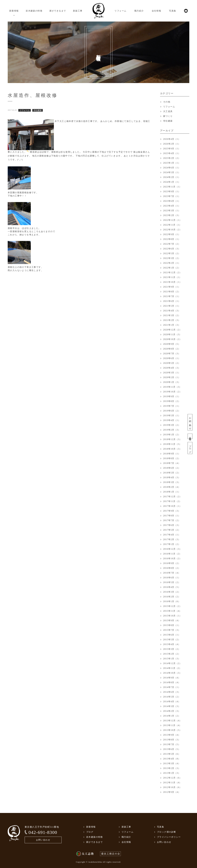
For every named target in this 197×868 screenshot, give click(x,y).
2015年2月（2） (172, 654)
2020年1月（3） (172, 382)
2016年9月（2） (172, 563)
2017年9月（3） (172, 511)
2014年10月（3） (172, 673)
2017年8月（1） (172, 516)
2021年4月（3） (172, 311)
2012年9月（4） (172, 792)
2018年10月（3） (172, 449)
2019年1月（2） (172, 435)
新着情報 (14, 11)
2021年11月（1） (172, 277)
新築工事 (78, 11)
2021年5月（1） (172, 306)
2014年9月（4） (172, 678)
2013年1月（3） (172, 773)
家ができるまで (58, 11)
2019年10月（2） (172, 392)
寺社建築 (168, 121)
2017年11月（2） (172, 501)
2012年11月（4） (172, 783)
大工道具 (168, 111)
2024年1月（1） (172, 182)
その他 (167, 102)
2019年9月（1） (172, 396)
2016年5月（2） (172, 582)
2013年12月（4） (172, 721)
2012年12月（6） (172, 778)
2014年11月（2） (172, 668)
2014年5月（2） (172, 697)
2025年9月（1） (172, 149)
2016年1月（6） (172, 601)
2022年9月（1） (172, 234)
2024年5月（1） (172, 172)
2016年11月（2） (172, 554)
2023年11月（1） (172, 187)
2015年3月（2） (172, 649)
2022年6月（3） (172, 249)
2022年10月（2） (172, 230)
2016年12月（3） (172, 549)
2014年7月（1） (172, 687)
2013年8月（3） (172, 740)
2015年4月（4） (172, 644)
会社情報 (157, 11)
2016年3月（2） (172, 592)
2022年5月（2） (172, 253)
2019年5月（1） (172, 416)
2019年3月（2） (172, 425)
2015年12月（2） (172, 606)
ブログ (190, 448)
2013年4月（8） (172, 759)
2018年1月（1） (172, 492)
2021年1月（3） (172, 325)
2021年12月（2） (172, 273)
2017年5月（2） (172, 530)
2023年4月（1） (172, 206)
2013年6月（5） (172, 749)
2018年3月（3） (172, 482)
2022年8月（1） (172, 239)
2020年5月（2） (172, 363)
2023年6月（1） (172, 201)
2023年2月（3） (172, 215)
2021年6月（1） (172, 301)
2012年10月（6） (172, 787)
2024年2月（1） (172, 177)
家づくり (168, 116)
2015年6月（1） (172, 635)
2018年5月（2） (172, 473)
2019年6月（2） (172, 411)
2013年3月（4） (172, 764)
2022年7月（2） (172, 244)
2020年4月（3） (172, 368)
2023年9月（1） (172, 192)
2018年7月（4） (172, 463)
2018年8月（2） (172, 458)
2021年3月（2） (172, 315)
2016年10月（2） (172, 559)
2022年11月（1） (172, 225)
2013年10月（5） (172, 730)
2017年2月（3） (172, 539)
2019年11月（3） (172, 387)
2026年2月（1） (172, 144)
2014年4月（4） (172, 702)
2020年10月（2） (172, 339)
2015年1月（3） (172, 659)
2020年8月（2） (172, 349)
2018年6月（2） (172, 468)
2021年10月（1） (172, 282)
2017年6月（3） (172, 525)
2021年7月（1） (172, 296)
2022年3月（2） (172, 258)
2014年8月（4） (172, 682)
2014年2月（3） (172, 711)
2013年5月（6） (172, 754)
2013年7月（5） (172, 744)
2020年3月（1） (172, 373)
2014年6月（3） (172, 692)
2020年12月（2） (172, 330)
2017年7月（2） (172, 520)
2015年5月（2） (172, 640)
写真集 (173, 11)
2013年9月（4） (172, 735)
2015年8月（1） (172, 625)
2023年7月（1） (172, 196)
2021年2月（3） (172, 320)
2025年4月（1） (172, 153)
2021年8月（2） (172, 292)
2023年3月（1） (172, 211)
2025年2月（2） (172, 158)
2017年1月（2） (172, 544)
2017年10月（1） (172, 506)
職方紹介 (139, 11)
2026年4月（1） (172, 139)
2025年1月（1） (172, 163)
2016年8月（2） (172, 568)
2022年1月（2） (172, 268)
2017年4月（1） (172, 535)
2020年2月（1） (172, 377)
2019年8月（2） (172, 401)
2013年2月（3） (172, 768)
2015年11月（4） (172, 611)
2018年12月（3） (172, 439)
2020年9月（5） (172, 344)
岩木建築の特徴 (34, 11)
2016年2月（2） (172, 597)
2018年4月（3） (172, 478)
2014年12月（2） (172, 663)
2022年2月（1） (172, 263)
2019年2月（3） (172, 430)
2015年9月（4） (172, 621)
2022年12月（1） (172, 220)
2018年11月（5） (172, 444)
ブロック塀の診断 (166, 832)
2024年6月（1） (172, 168)
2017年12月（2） (172, 497)
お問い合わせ (190, 422)
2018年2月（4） (172, 487)
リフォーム (120, 11)
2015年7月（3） (172, 630)
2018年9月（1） (172, 454)
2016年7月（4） (172, 573)
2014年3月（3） (172, 706)
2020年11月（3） (172, 335)
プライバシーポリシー (169, 837)
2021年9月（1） (172, 287)
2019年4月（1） (172, 420)
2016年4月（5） (172, 587)
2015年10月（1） (172, 616)
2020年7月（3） (172, 354)
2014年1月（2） (172, 716)
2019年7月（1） (172, 406)
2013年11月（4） (172, 725)
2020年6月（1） (172, 358)
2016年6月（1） (172, 578)
